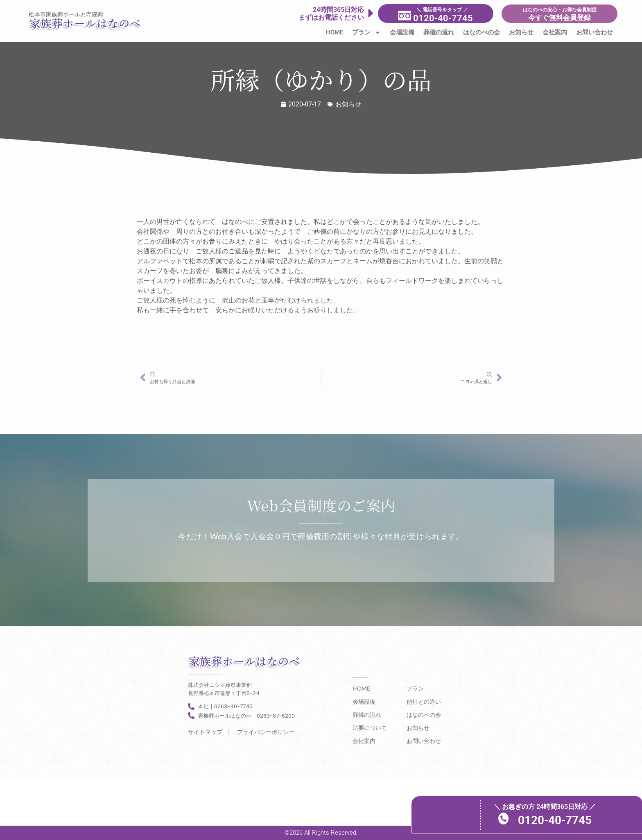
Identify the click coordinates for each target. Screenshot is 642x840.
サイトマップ (205, 732)
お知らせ (521, 32)
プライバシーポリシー (266, 732)
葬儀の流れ (439, 32)
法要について (370, 728)
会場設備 (402, 32)
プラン (366, 33)
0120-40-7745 (561, 820)
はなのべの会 (481, 32)
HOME (335, 32)
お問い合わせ (595, 32)
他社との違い (424, 701)
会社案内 (555, 32)
